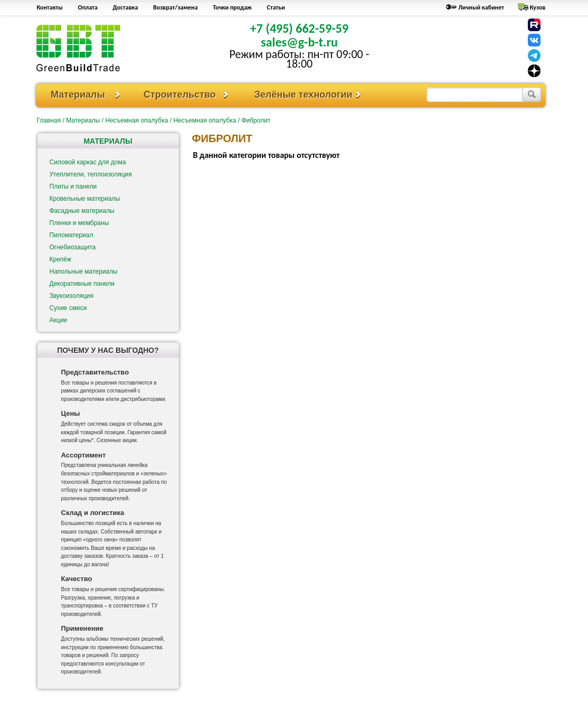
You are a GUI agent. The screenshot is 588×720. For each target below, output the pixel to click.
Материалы (78, 95)
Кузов (538, 7)
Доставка (126, 7)
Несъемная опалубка (136, 120)
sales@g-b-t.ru (299, 42)
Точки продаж (232, 7)
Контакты (50, 7)
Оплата (88, 7)
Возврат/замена (176, 7)
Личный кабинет (481, 7)
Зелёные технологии (304, 95)
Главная (49, 120)
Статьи (276, 7)
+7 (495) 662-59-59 (299, 28)
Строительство (180, 95)
